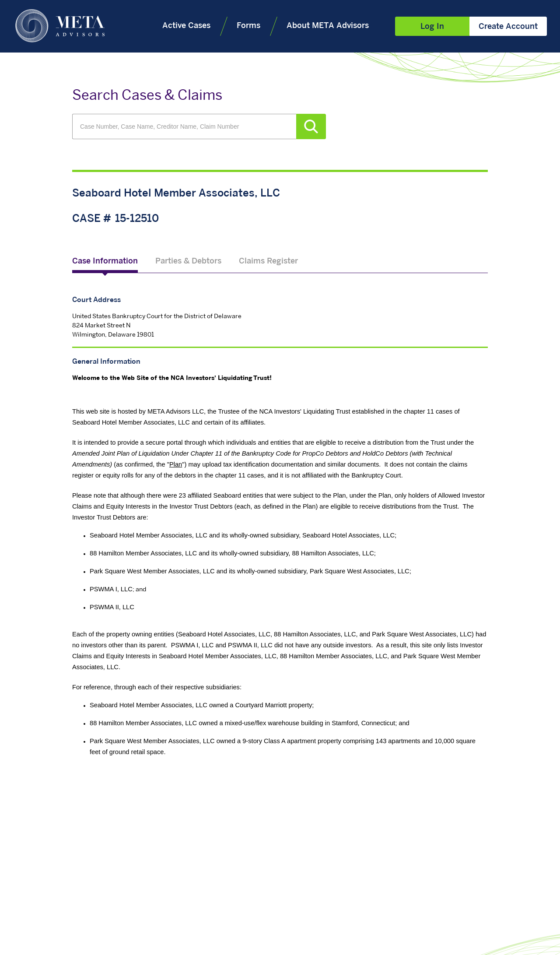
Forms (248, 26)
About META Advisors (328, 26)
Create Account (508, 27)
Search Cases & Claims (147, 96)
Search (311, 126)
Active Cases (186, 26)
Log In (432, 27)
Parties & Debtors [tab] (188, 262)
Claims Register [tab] (268, 262)
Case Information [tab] (105, 262)
